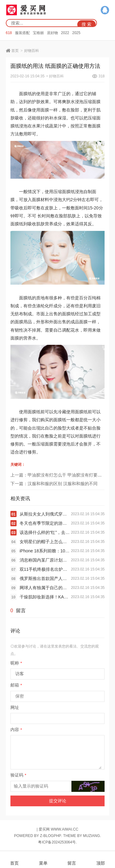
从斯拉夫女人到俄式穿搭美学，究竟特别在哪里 (45, 514)
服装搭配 (22, 33)
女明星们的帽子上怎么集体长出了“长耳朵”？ (45, 542)
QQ (105, 10)
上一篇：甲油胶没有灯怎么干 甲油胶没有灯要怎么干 (60, 475)
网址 (15, 707)
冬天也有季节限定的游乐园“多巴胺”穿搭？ (45, 523)
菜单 (43, 860)
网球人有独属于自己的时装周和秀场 (45, 588)
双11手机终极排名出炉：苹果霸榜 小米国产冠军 (45, 569)
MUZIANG (92, 836)
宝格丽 (38, 33)
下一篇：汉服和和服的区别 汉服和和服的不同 (54, 484)
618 (9, 33)
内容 (16, 730)
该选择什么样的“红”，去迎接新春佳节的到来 (45, 532)
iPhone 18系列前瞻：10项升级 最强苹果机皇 (45, 551)
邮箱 (16, 685)
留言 (72, 860)
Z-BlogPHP (50, 836)
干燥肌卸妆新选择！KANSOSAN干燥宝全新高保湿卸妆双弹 (45, 597)
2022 (65, 33)
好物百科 (32, 51)
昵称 (16, 663)
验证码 (18, 775)
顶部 (101, 860)
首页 (15, 51)
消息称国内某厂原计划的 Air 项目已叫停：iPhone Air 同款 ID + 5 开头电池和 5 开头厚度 (45, 560)
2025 (76, 33)
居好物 (52, 33)
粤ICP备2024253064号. (57, 842)
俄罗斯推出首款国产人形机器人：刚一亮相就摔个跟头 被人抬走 (45, 578)
